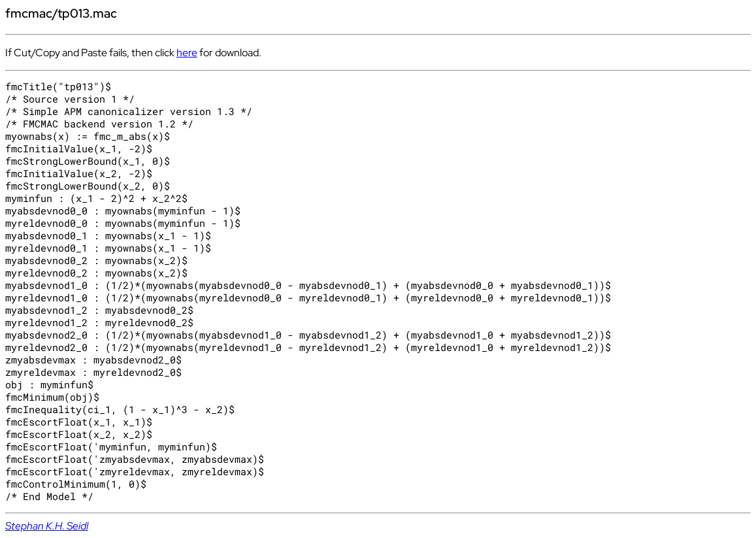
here (187, 53)
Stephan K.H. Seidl (47, 526)
